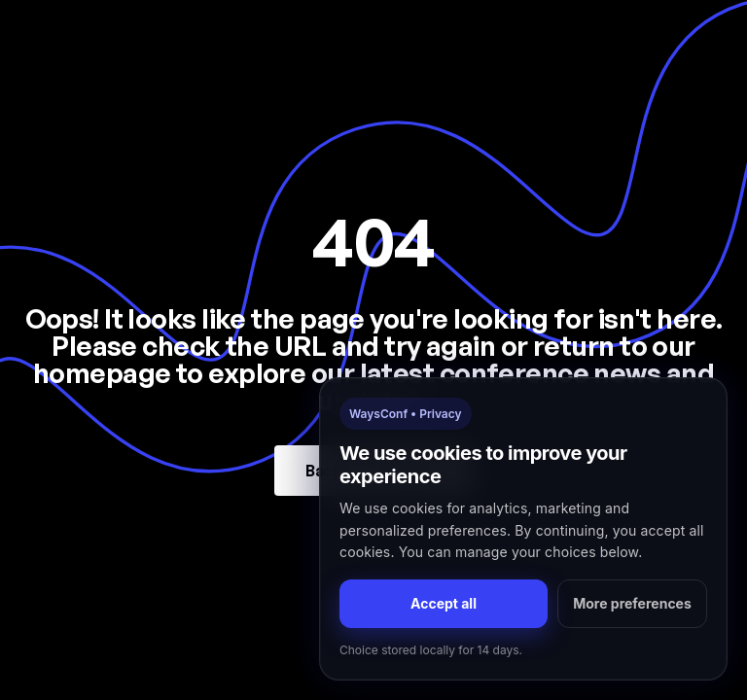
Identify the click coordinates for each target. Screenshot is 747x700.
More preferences (632, 603)
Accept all (444, 603)
